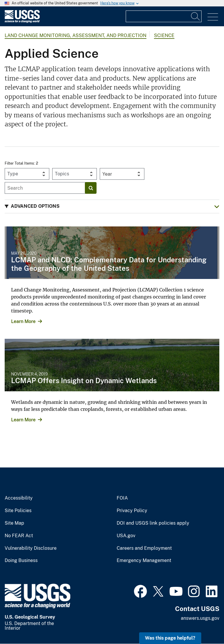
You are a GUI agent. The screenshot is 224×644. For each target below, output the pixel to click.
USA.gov (126, 536)
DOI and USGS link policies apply (153, 523)
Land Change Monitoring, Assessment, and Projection (76, 35)
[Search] (196, 16)
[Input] (164, 16)
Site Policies (18, 511)
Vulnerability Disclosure (31, 548)
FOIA (122, 498)
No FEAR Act (19, 536)
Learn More (23, 321)
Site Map (14, 523)
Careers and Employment (144, 548)
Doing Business (21, 561)
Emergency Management (144, 561)
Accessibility (19, 498)
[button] (112, 206)
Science (164, 35)
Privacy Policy (132, 511)
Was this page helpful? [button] (170, 638)
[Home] (22, 21)
